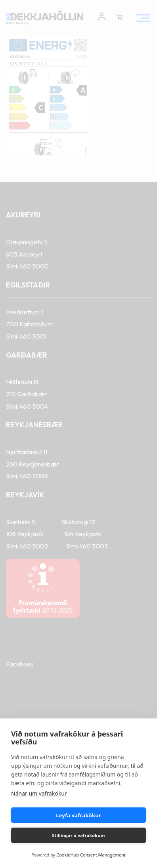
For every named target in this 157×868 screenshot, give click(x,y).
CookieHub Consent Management (91, 855)
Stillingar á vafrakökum (78, 835)
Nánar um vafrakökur (39, 793)
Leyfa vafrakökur (78, 815)
